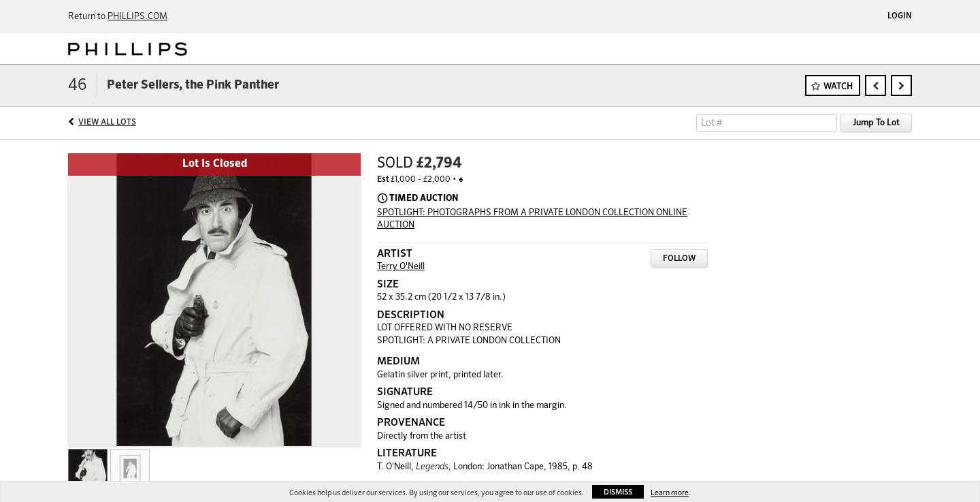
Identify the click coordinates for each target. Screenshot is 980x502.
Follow (679, 259)
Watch (838, 87)
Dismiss (618, 492)
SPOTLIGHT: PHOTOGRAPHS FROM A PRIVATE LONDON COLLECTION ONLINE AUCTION (532, 219)
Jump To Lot (876, 123)
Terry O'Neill (401, 267)
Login (900, 16)
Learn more (670, 493)
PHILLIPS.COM (137, 17)
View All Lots (107, 123)
